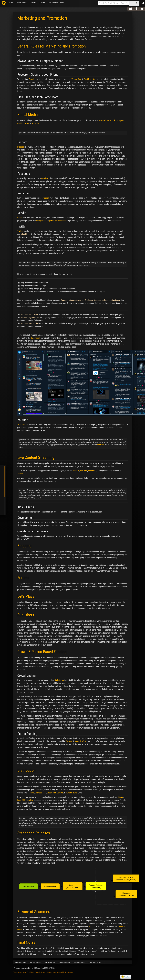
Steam (121, 797)
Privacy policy (17, 972)
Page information (95, 962)
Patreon (69, 741)
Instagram (120, 120)
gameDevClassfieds (58, 221)
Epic (19, 800)
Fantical (31, 793)
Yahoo (74, 79)
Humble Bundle (72, 793)
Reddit (20, 123)
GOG (24, 800)
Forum (33, 3)
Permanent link (79, 962)
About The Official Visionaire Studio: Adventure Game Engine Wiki (43, 972)
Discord (42, 3)
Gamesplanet (41, 793)
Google (32, 79)
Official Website (22, 3)
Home (11, 3)
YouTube (35, 123)
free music (101, 445)
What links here (20, 962)
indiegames (41, 221)
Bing (80, 79)
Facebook (111, 120)
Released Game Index (56, 3)
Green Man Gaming (55, 793)
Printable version (64, 962)
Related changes (35, 962)
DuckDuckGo (89, 79)
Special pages (50, 962)
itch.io (31, 800)
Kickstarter (59, 680)
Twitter (26, 123)
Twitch (20, 474)
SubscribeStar (80, 741)
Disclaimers (69, 972)
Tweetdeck (35, 338)
